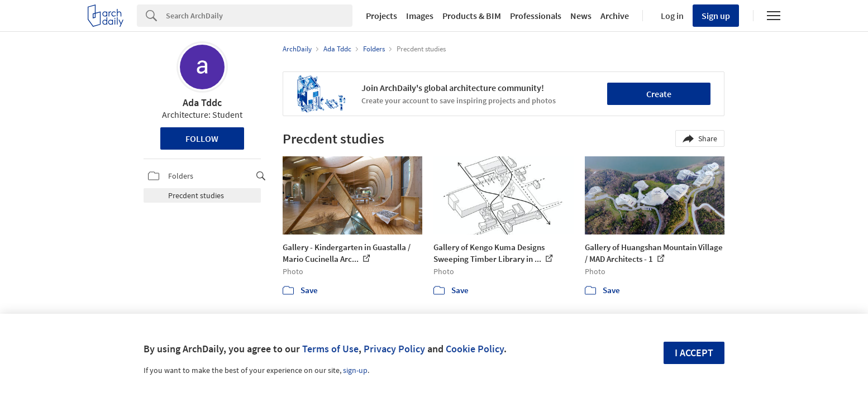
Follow (202, 138)
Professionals (536, 16)
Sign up (716, 16)
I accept (694, 353)
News (581, 16)
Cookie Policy (475, 349)
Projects (381, 16)
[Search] (259, 16)
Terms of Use (330, 349)
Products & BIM (472, 16)
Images (420, 16)
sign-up (355, 370)
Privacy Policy (394, 349)
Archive (615, 16)
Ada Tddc (202, 102)
